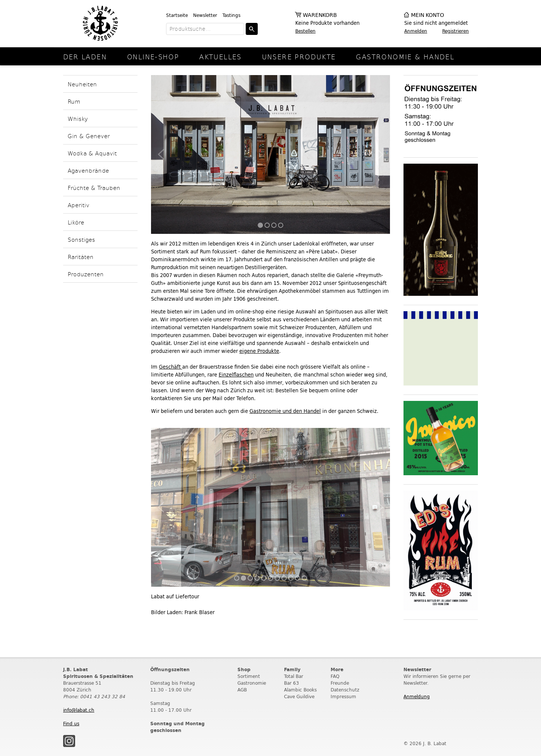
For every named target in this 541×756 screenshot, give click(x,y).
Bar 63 (292, 683)
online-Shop (153, 56)
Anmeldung (417, 697)
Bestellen (305, 31)
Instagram (69, 741)
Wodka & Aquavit (92, 153)
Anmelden (416, 31)
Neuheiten (82, 84)
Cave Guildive (299, 697)
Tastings (231, 15)
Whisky (78, 118)
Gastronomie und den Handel (285, 411)
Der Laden (85, 56)
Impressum (343, 697)
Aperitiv (79, 205)
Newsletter (205, 15)
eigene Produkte (259, 351)
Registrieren (456, 31)
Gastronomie (252, 683)
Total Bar (294, 676)
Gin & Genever (89, 136)
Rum (74, 101)
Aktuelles (220, 56)
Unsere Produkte (299, 56)
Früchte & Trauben (94, 187)
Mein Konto (428, 15)
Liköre (76, 222)
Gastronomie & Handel (405, 56)
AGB (242, 690)
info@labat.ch (79, 710)
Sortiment (249, 676)
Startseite (177, 15)
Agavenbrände (88, 170)
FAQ (335, 676)
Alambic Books (300, 690)
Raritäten (81, 257)
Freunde (340, 683)
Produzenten (86, 274)
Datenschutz (345, 690)
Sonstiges (81, 239)
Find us (71, 724)
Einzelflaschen (236, 375)
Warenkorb (320, 15)
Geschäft (171, 367)
